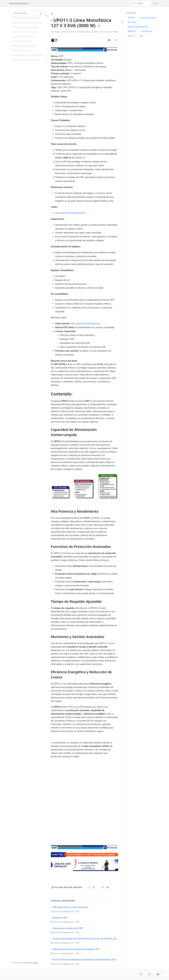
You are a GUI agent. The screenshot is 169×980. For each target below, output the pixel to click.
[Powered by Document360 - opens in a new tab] (25, 963)
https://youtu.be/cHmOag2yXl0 (70, 213)
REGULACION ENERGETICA (138, 27)
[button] (146, 3)
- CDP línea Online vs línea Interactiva (69, 907)
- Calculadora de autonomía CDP (67, 928)
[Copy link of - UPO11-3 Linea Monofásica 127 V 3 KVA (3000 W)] (99, 26)
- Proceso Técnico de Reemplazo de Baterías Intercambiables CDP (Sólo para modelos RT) (85, 960)
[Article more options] (116, 40)
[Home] (52, 14)
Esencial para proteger (148, 18)
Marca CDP (132, 22)
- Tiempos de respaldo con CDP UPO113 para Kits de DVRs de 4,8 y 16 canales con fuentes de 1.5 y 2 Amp (85, 939)
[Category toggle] (47, 16)
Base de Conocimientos (19, 3)
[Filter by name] (28, 13)
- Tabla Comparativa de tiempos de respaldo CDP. (75, 949)
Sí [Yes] (91, 887)
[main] (85, 488)
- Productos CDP (59, 918)
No (105, 887)
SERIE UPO (132, 31)
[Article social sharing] (109, 40)
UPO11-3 (131, 36)
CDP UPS (131, 18)
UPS (141, 36)
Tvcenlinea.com (147, 31)
